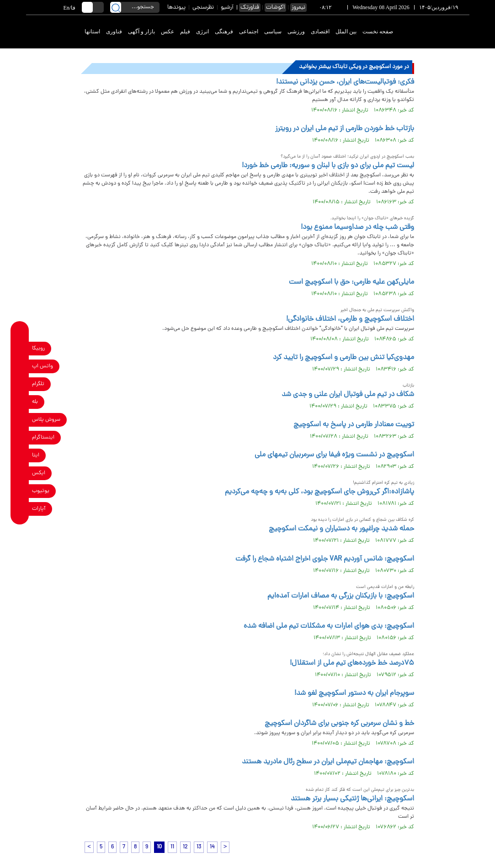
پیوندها (176, 8)
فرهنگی (224, 32)
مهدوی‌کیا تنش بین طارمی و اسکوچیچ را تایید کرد (343, 358)
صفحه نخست (378, 32)
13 (199, 847)
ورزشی (296, 32)
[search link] (116, 7)
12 (185, 847)
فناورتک (250, 8)
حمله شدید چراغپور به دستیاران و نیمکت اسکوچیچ (341, 529)
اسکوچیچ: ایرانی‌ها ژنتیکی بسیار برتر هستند (352, 799)
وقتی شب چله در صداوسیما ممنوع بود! (357, 228)
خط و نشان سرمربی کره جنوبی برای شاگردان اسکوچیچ (339, 724)
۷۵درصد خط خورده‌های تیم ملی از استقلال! (352, 663)
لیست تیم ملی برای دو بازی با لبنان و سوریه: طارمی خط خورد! (328, 166)
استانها (92, 32)
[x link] (20, 473)
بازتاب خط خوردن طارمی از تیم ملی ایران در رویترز (345, 129)
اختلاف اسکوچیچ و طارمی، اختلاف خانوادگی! (350, 319)
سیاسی (273, 32)
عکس (168, 32)
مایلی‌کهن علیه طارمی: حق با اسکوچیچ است (351, 282)
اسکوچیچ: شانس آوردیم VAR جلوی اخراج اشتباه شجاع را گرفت (325, 559)
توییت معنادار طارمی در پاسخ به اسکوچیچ (354, 425)
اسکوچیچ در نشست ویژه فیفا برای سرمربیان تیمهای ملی (334, 455)
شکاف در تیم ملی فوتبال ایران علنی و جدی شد (348, 395)
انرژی (202, 32)
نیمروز (298, 8)
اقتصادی (320, 32)
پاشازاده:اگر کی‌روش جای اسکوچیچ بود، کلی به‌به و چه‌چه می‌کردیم (319, 492)
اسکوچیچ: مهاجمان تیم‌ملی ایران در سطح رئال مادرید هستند (328, 762)
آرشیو (227, 8)
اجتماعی (249, 32)
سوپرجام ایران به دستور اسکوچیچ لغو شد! (354, 693)
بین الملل (346, 32)
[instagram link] (20, 437)
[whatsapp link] (20, 366)
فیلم (185, 32)
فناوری (114, 32)
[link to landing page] (436, 32)
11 (172, 847)
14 (212, 847)
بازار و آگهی (141, 32)
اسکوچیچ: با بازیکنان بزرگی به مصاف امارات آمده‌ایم (341, 596)
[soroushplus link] (20, 420)
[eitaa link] (20, 455)
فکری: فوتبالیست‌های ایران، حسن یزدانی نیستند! (345, 82)
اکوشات (275, 8)
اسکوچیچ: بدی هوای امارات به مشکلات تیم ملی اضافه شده (329, 626)
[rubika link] (20, 348)
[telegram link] (20, 384)
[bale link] (20, 402)
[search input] (135, 7)
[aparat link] (20, 509)
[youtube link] (20, 491)
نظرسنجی (203, 8)
